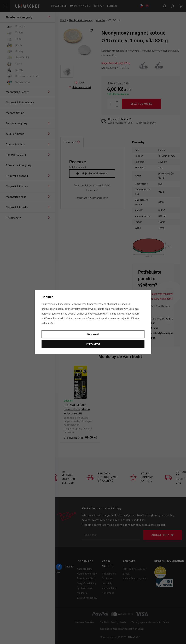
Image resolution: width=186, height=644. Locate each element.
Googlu (72, 314)
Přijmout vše (93, 344)
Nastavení (93, 334)
